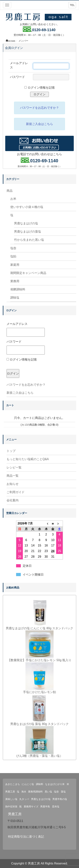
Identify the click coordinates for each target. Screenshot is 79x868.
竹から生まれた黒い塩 (29, 240)
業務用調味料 (35, 792)
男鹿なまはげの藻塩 (28, 232)
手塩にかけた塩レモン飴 (39, 692)
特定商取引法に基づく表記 (26, 837)
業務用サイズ (31, 807)
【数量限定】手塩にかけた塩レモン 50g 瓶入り (39, 660)
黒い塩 (48, 792)
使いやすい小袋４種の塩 (27, 207)
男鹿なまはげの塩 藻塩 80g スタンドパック (39, 724)
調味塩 (15, 298)
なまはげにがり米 (55, 784)
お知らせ (13, 484)
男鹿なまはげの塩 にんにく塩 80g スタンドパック (39, 628)
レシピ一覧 (14, 467)
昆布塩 (56, 807)
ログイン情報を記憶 (22, 359)
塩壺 (13, 248)
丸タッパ (24, 799)
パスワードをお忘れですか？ (26, 385)
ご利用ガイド (16, 492)
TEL (72, 5)
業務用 (15, 281)
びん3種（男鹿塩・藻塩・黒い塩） (40, 756)
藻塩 (63, 792)
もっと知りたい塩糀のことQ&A (28, 459)
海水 (24, 792)
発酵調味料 (18, 289)
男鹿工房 (10, 792)
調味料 (40, 784)
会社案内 (13, 500)
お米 (13, 199)
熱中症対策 (11, 807)
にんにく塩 (28, 784)
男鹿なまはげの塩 (26, 223)
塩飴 (13, 256)
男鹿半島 (45, 807)
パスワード (26, 347)
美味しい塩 (11, 799)
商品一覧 (13, 476)
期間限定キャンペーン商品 (28, 273)
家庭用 (15, 265)
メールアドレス (26, 329)
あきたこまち (13, 784)
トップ (11, 451)
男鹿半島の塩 (60, 799)
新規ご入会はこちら (20, 393)
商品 (10, 191)
